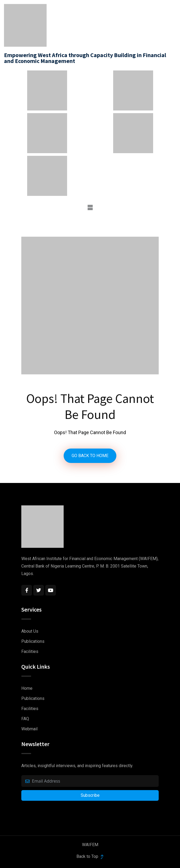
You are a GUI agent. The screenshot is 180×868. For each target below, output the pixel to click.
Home (27, 688)
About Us (30, 631)
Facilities (30, 651)
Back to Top (90, 856)
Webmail (29, 729)
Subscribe (90, 795)
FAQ (25, 719)
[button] (90, 208)
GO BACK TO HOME (90, 456)
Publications (33, 641)
